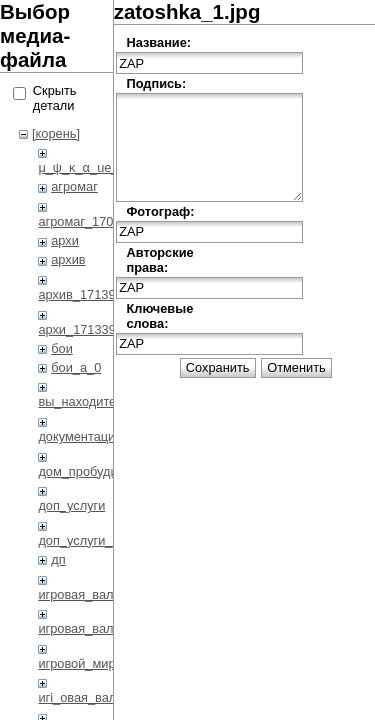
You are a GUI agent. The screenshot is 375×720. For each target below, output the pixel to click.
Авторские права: (158, 260)
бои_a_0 (76, 367)
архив (68, 259)
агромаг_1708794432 (100, 221)
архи (65, 240)
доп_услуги (71, 505)
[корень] (56, 133)
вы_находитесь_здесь (103, 401)
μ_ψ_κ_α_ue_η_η (88, 167)
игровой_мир (76, 663)
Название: (158, 42)
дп (58, 559)
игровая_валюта (86, 594)
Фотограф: (158, 211)
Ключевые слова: (158, 316)
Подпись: (156, 83)
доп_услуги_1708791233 (110, 540)
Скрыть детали (55, 98)
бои (62, 348)
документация (80, 436)
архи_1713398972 (91, 329)
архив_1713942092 (94, 294)
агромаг (74, 186)
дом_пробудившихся (99, 471)
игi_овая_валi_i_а (90, 697)
